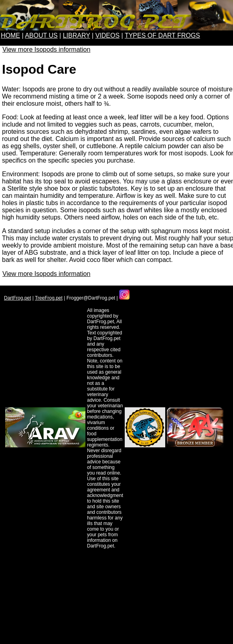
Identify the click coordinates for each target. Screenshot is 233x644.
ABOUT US (41, 35)
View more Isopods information (46, 49)
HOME (10, 35)
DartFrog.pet (17, 298)
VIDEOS (107, 35)
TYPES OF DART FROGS (162, 35)
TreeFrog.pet (49, 298)
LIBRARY (77, 35)
